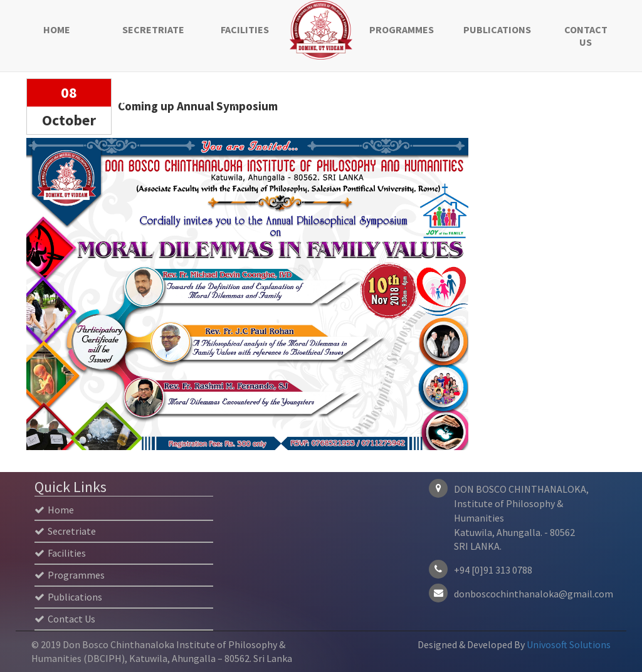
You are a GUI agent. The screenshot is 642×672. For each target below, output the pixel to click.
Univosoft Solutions (569, 644)
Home (57, 29)
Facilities (245, 29)
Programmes (402, 29)
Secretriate (153, 29)
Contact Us (586, 36)
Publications (496, 29)
